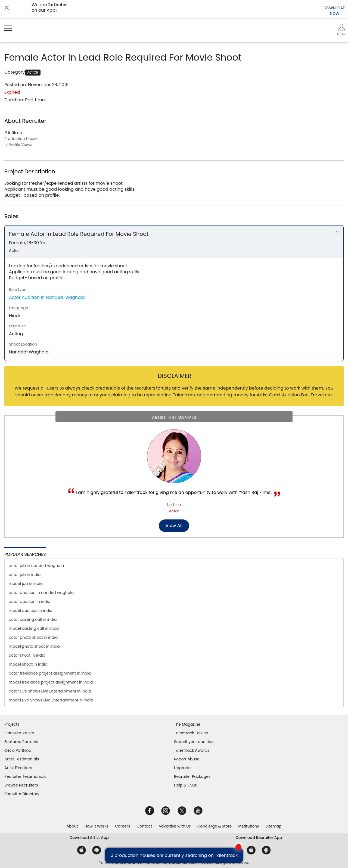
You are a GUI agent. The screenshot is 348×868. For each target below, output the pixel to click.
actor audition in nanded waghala (41, 593)
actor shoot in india (27, 655)
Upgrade (182, 768)
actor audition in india (29, 601)
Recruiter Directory (22, 794)
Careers (122, 826)
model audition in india (31, 610)
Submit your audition (194, 742)
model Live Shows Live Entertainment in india (51, 700)
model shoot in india (28, 664)
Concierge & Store (215, 826)
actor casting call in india (33, 619)
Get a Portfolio (18, 750)
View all (174, 526)
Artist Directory (18, 768)
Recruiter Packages (192, 776)
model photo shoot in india (34, 646)
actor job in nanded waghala (36, 566)
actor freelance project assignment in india (50, 673)
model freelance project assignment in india (51, 682)
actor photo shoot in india (33, 637)
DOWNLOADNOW (335, 11)
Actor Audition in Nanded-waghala (47, 297)
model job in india (26, 584)
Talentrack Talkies (191, 733)
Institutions (248, 826)
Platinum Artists (19, 733)
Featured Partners (21, 742)
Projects (12, 724)
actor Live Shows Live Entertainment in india (50, 691)
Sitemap (274, 826)
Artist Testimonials (22, 759)
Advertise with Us (175, 826)
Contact (144, 826)
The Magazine (187, 724)
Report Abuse (187, 759)
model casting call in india (34, 628)
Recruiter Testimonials (25, 776)
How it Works (97, 826)
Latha (174, 505)
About (72, 826)
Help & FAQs (185, 785)
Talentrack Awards (192, 750)
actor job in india (25, 575)
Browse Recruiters (21, 785)
